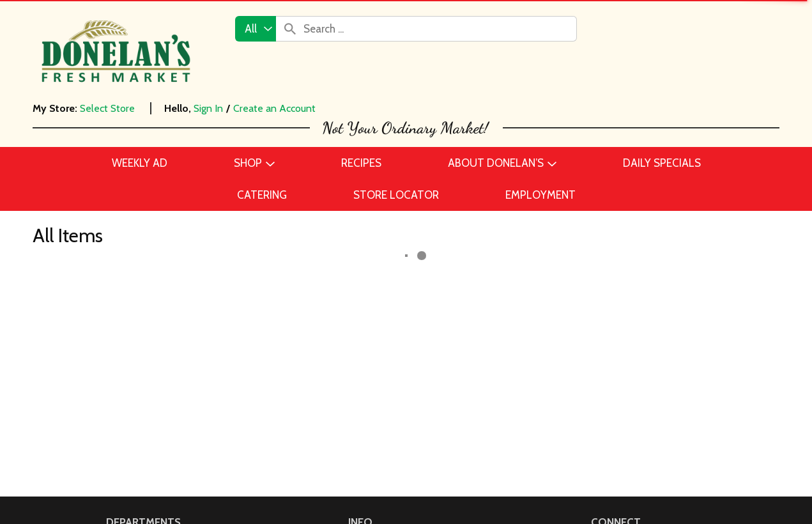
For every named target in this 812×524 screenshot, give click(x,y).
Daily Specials (381, 355)
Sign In (208, 108)
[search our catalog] (290, 29)
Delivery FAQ (379, 393)
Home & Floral (139, 412)
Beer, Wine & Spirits (152, 316)
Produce (126, 470)
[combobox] (256, 29)
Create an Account (274, 108)
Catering (126, 335)
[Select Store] (109, 108)
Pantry (122, 451)
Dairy (119, 355)
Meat (118, 431)
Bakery (122, 297)
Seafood (127, 489)
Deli (115, 374)
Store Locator (380, 374)
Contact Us (375, 297)
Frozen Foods (138, 393)
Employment (379, 316)
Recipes (367, 335)
